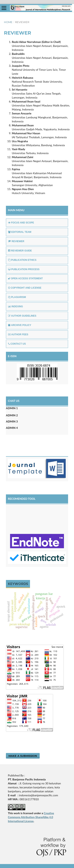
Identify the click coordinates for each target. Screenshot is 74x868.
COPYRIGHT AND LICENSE (25, 288)
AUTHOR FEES (18, 334)
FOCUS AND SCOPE (21, 223)
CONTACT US (17, 344)
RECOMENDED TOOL (22, 499)
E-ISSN (12, 356)
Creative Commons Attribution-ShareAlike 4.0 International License (31, 817)
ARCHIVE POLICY (20, 325)
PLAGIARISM (17, 297)
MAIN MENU (16, 210)
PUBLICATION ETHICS (22, 260)
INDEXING (15, 306)
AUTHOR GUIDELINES (22, 316)
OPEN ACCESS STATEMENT (25, 278)
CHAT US (14, 401)
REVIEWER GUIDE (20, 251)
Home (8, 22)
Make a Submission (23, 756)
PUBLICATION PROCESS (24, 269)
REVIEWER (16, 241)
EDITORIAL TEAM (20, 232)
